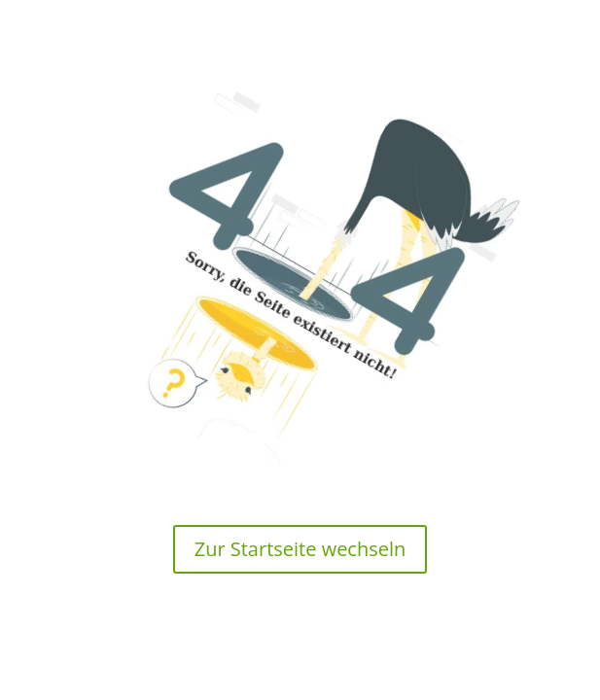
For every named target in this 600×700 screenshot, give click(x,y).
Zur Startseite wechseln (300, 549)
